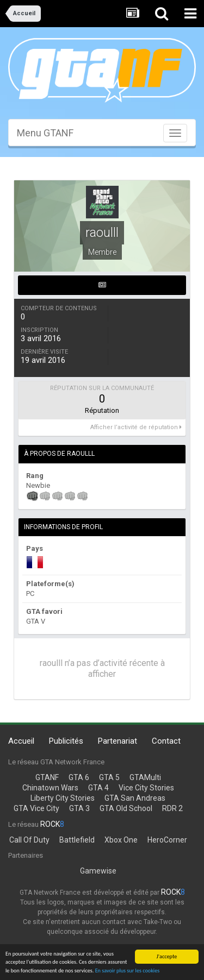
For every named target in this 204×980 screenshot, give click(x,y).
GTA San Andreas (135, 798)
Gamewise (98, 871)
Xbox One (121, 840)
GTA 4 (98, 788)
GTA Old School (126, 808)
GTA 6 (79, 777)
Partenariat (118, 741)
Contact (166, 741)
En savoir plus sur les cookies (128, 970)
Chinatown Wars (50, 788)
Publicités (66, 741)
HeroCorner (167, 840)
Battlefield (77, 840)
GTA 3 (79, 808)
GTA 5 (109, 777)
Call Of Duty (29, 840)
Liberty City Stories (63, 798)
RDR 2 (172, 808)
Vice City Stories (146, 788)
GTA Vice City (36, 808)
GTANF (47, 777)
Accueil (21, 741)
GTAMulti (145, 777)
